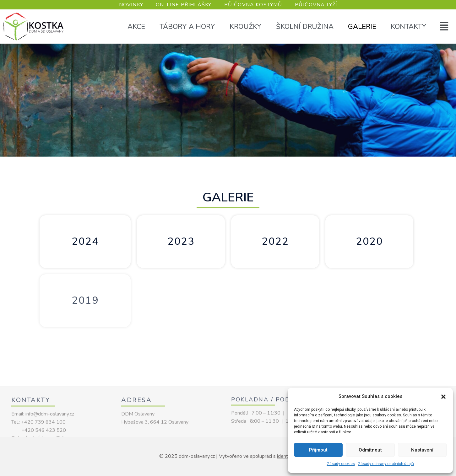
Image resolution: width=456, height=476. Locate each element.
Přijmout (318, 450)
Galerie (362, 27)
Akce (136, 27)
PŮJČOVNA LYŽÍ (316, 5)
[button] (443, 397)
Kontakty (409, 27)
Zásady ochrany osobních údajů (386, 464)
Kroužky (246, 27)
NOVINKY (131, 5)
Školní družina (305, 27)
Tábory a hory (187, 27)
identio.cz (287, 456)
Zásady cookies (341, 464)
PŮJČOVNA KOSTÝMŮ (253, 5)
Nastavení (422, 450)
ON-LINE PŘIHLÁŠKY (184, 5)
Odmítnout (370, 450)
